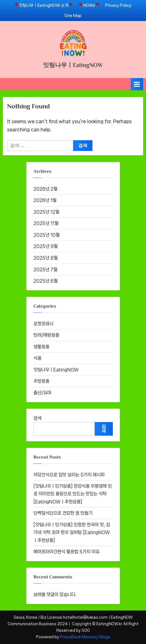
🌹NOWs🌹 (89, 5)
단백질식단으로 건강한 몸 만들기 (63, 513)
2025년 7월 (45, 269)
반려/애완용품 (46, 335)
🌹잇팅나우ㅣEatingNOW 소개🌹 (44, 5)
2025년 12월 (46, 212)
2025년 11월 (46, 223)
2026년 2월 (45, 189)
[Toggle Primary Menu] (137, 84)
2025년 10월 (46, 235)
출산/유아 (42, 393)
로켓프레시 (43, 324)
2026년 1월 (45, 200)
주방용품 (41, 381)
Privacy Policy (118, 5)
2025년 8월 (46, 258)
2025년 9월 (46, 246)
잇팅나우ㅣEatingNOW (73, 65)
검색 (37, 418)
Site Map (73, 15)
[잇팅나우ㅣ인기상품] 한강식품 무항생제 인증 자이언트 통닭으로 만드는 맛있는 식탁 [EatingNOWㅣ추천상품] (73, 494)
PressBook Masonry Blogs (85, 637)
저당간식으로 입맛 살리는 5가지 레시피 (69, 475)
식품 (37, 358)
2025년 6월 (46, 281)
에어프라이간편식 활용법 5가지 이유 (66, 552)
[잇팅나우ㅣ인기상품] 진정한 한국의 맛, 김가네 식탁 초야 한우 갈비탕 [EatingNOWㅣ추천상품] (72, 532)
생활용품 (41, 347)
